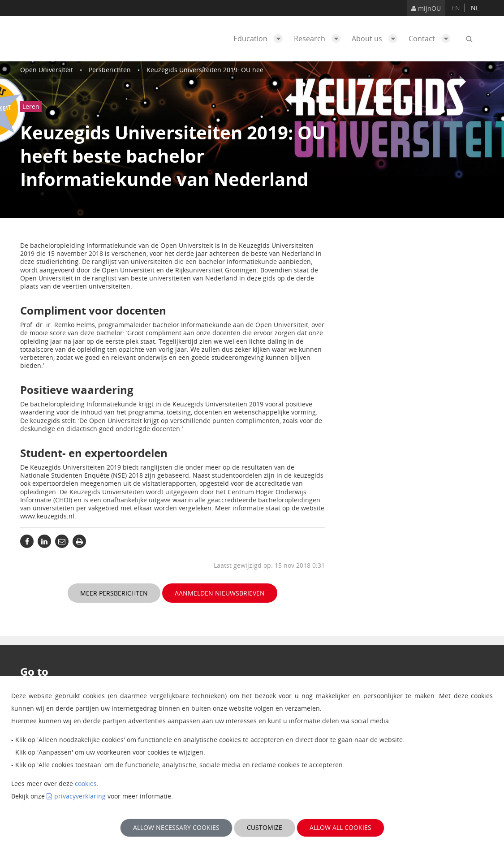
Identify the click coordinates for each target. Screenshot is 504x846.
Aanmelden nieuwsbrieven (220, 593)
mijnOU (426, 8)
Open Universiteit (47, 70)
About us (377, 39)
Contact (432, 39)
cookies (86, 783)
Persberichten (110, 70)
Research (319, 39)
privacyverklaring (80, 796)
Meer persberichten (114, 593)
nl (475, 8)
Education (260, 39)
